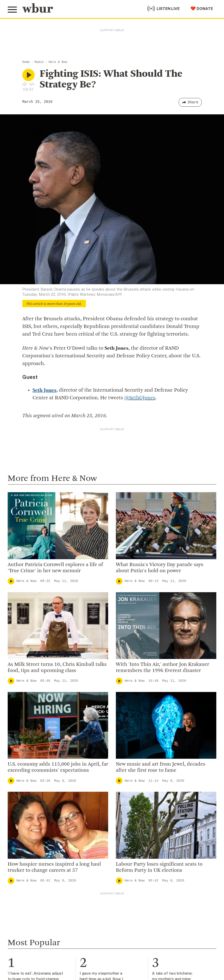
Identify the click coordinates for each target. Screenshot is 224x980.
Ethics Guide (125, 846)
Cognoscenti (91, 653)
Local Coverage (94, 694)
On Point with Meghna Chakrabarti (184, 694)
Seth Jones (44, 390)
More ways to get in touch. (39, 820)
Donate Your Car (25, 919)
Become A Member (28, 911)
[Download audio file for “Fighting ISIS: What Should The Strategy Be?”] (25, 84)
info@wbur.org (25, 790)
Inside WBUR (125, 788)
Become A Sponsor (27, 935)
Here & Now (58, 62)
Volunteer (18, 894)
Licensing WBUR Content (138, 854)
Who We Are (125, 780)
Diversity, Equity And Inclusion (143, 796)
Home (26, 62)
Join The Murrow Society (33, 927)
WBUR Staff (125, 838)
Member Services (26, 902)
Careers (120, 829)
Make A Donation (25, 886)
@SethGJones (140, 398)
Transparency (126, 821)
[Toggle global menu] (12, 10)
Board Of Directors (132, 805)
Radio (39, 62)
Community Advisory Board (140, 813)
